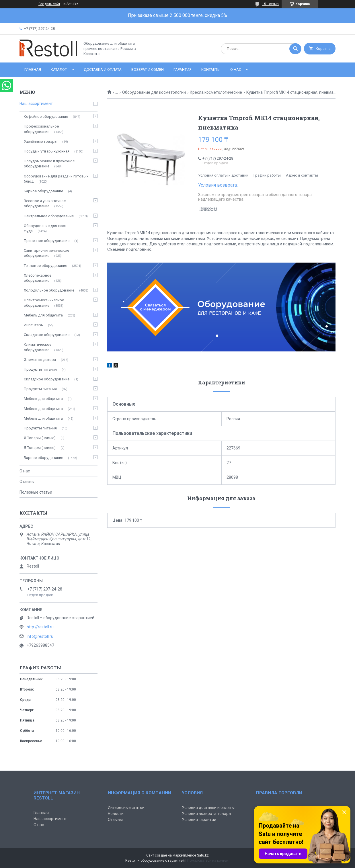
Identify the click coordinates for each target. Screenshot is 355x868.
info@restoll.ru (40, 636)
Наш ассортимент (36, 103)
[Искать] (295, 49)
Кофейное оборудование (46, 117)
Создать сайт (49, 4)
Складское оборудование (47, 335)
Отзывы (27, 482)
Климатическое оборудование (38, 347)
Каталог (59, 70)
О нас (236, 70)
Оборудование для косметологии (154, 92)
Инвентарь (33, 325)
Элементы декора (40, 360)
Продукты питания (40, 369)
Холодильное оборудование (49, 290)
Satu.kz (203, 855)
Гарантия (183, 70)
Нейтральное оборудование (49, 216)
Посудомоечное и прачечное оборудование (49, 164)
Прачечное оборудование (47, 241)
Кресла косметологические (216, 92)
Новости (116, 814)
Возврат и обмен (148, 70)
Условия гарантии (199, 820)
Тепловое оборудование (45, 266)
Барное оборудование (43, 191)
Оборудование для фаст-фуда (46, 228)
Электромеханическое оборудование (44, 303)
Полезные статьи (36, 492)
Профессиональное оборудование (41, 129)
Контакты (211, 70)
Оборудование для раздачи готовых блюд (56, 179)
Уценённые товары (41, 141)
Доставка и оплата (103, 70)
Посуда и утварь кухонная (47, 151)
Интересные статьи (126, 808)
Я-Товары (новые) (40, 438)
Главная (33, 70)
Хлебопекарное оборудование (38, 278)
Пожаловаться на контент (208, 861)
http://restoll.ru (40, 627)
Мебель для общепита (43, 315)
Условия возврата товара (206, 814)
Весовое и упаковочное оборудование (45, 203)
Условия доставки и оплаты (208, 808)
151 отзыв (270, 4)
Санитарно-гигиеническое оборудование (46, 253)
